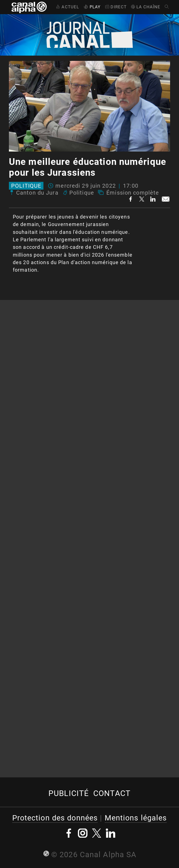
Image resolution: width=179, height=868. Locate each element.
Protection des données (55, 818)
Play (92, 7)
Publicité (69, 793)
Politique (26, 186)
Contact (112, 793)
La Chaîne (145, 7)
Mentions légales (136, 818)
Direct (115, 7)
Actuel (67, 7)
